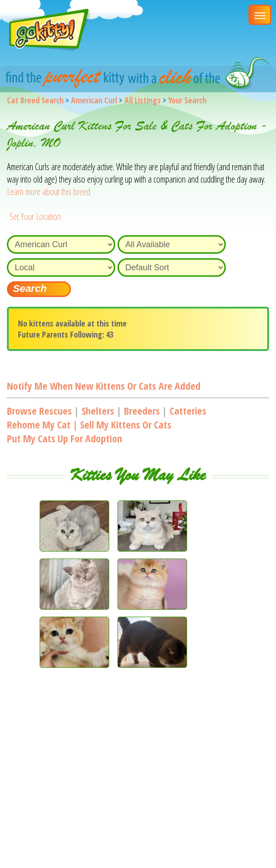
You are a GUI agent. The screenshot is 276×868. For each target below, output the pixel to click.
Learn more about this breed (49, 192)
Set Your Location (35, 217)
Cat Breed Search (35, 100)
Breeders (142, 410)
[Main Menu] (260, 15)
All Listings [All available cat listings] (143, 100)
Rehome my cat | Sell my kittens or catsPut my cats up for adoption (89, 431)
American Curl (94, 100)
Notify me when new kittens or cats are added (104, 386)
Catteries (188, 410)
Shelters (98, 410)
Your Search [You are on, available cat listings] (187, 100)
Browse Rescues (39, 410)
